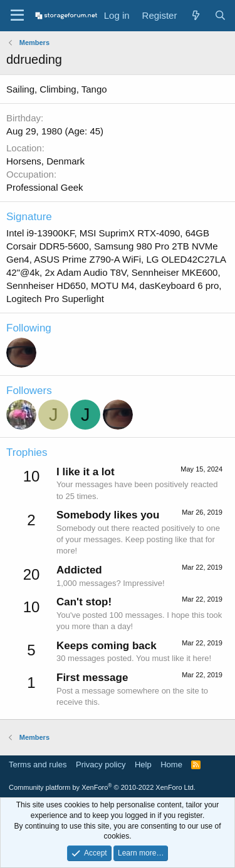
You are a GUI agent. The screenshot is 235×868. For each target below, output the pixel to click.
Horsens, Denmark (45, 161)
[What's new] (195, 15)
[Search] (220, 15)
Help (143, 765)
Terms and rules (38, 765)
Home (171, 765)
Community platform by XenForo (102, 787)
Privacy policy (101, 765)
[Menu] (17, 16)
